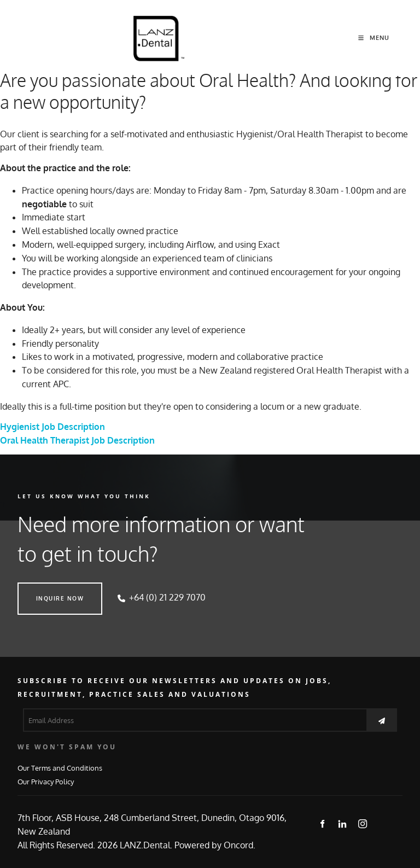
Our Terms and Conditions (60, 768)
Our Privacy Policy (46, 781)
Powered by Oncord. (215, 845)
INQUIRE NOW (42, 589)
